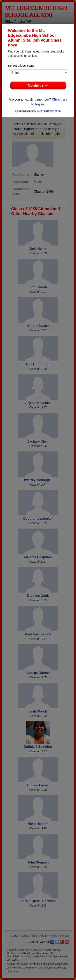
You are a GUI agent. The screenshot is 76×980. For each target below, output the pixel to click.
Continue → (38, 85)
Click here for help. (49, 111)
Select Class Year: (21, 66)
